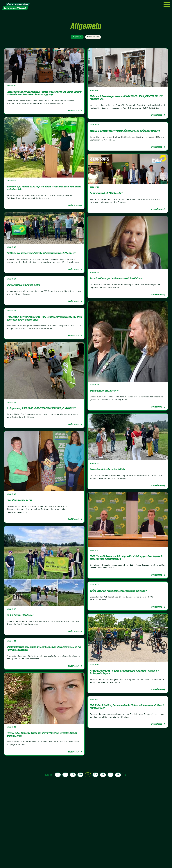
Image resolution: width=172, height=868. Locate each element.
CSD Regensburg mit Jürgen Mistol (23, 285)
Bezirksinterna (93, 37)
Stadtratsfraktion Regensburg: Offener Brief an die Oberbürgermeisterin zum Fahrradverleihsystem (44, 648)
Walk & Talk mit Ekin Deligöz (20, 615)
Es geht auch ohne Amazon (19, 500)
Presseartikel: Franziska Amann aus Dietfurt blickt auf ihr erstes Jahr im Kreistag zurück (42, 734)
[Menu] (167, 4)
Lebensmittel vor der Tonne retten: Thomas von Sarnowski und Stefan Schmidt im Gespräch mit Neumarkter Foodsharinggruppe (44, 93)
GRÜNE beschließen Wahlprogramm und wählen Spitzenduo (118, 591)
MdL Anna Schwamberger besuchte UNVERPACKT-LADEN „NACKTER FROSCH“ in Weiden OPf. (127, 98)
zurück (48, 775)
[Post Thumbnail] (44, 66)
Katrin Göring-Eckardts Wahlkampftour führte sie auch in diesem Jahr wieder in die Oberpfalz (44, 188)
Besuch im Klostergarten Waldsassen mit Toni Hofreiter (117, 278)
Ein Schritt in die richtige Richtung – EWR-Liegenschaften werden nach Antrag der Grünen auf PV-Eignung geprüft (44, 318)
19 (73, 774)
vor (126, 775)
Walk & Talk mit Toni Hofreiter (104, 391)
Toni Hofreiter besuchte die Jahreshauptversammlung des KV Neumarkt (41, 253)
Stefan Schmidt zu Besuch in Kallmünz (108, 469)
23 (103, 774)
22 (95, 774)
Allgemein (77, 37)
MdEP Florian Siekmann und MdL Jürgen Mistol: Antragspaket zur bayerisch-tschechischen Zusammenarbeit (127, 558)
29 (118, 774)
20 (80, 774)
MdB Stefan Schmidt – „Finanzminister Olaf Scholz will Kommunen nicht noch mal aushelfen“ (127, 707)
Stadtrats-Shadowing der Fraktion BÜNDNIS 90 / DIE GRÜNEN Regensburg (125, 131)
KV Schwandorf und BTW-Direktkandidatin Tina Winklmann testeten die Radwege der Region (124, 672)
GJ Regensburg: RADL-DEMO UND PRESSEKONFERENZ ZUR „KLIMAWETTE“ (41, 408)
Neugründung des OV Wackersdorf (106, 193)
